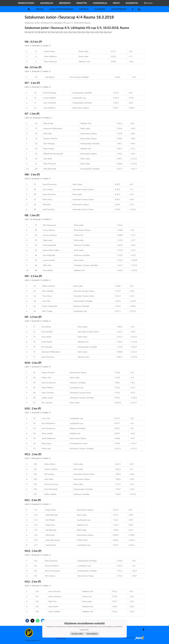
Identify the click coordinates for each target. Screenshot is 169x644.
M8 (39, 32)
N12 (75, 32)
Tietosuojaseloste (32, 640)
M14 (97, 32)
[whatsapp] (38, 621)
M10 (53, 32)
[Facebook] (133, 9)
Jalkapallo (47, 3)
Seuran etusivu (26, 3)
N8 (42, 32)
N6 (29, 32)
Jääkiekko (65, 3)
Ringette (82, 3)
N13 (84, 32)
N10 (57, 32)
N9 (49, 32)
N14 (101, 32)
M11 (62, 32)
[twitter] (32, 621)
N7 (36, 32)
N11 (66, 32)
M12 (70, 32)
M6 (26, 32)
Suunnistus (132, 3)
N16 (106, 32)
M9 (46, 32)
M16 (88, 32)
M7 (33, 32)
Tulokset (100, 9)
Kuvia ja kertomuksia (61, 9)
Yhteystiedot (119, 9)
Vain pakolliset (92, 634)
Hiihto (116, 3)
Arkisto (148, 3)
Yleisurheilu (100, 3)
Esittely (84, 9)
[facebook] (27, 621)
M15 (93, 32)
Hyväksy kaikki (77, 634)
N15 (110, 32)
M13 (79, 32)
